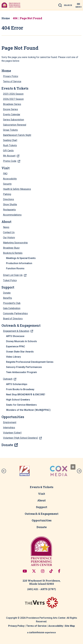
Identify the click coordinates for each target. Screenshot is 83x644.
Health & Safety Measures (17, 189)
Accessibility (10, 179)
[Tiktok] (51, 571)
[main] (41, 234)
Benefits (8, 298)
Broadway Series (12, 104)
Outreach (8, 379)
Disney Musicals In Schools (21, 341)
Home (6, 18)
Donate (7, 293)
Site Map (70, 626)
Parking (7, 194)
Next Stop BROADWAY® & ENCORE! (26, 395)
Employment (10, 422)
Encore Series (10, 109)
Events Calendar (12, 114)
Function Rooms (15, 268)
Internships (9, 428)
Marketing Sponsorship (15, 243)
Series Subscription (14, 120)
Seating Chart (10, 140)
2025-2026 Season (13, 94)
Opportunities (13, 417)
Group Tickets (10, 130)
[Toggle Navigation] (78, 5)
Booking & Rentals (13, 253)
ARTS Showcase (15, 336)
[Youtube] (25, 571)
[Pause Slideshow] (73, 467)
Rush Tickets (10, 145)
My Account (9, 156)
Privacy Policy (11, 76)
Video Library (13, 357)
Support (8, 287)
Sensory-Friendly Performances (24, 367)
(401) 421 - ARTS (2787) (42, 589)
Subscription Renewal (15, 125)
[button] (4, 471)
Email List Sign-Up (13, 275)
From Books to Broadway (20, 389)
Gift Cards (8, 151)
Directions (8, 199)
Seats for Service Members (21, 405)
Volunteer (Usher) (12, 433)
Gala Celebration (12, 308)
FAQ (5, 174)
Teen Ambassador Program (21, 372)
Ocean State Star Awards (20, 352)
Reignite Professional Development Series (30, 362)
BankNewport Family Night (17, 135)
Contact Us (9, 232)
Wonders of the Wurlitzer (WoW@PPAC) (28, 410)
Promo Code (10, 161)
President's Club (12, 303)
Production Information (19, 263)
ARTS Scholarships (17, 384)
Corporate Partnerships (15, 313)
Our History (9, 238)
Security (7, 184)
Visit (6, 168)
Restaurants (9, 210)
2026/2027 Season (13, 99)
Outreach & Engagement (21, 325)
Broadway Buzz (11, 248)
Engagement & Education (16, 331)
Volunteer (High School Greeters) (20, 438)
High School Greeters (18, 400)
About (6, 222)
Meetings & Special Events (21, 258)
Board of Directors (13, 319)
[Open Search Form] (66, 5)
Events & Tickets (15, 88)
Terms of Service (12, 81)
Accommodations (12, 215)
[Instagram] (43, 571)
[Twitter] (34, 571)
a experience (41, 632)
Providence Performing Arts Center (11, 5)
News (6, 227)
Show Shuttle (10, 204)
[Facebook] (59, 571)
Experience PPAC (16, 346)
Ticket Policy (10, 280)
